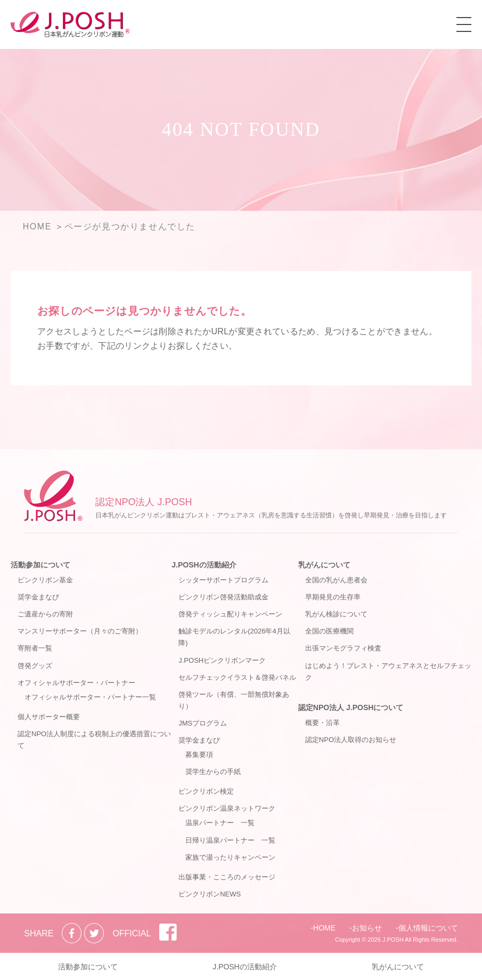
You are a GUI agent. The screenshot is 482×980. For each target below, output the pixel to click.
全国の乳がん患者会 (336, 580)
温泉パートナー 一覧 (220, 823)
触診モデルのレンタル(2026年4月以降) (234, 637)
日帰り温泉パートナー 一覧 (230, 840)
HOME (324, 928)
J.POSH (393, 940)
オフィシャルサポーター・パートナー (76, 683)
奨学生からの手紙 (213, 772)
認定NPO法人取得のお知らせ (351, 740)
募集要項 (199, 755)
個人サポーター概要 (49, 717)
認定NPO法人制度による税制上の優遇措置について (94, 740)
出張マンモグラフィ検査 (343, 648)
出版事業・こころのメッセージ (227, 877)
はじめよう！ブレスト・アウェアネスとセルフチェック (388, 672)
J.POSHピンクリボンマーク (222, 660)
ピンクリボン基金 (45, 580)
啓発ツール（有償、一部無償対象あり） (234, 700)
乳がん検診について (336, 614)
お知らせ (367, 928)
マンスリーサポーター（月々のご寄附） (80, 631)
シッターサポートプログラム (223, 580)
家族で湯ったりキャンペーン (230, 857)
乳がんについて (324, 565)
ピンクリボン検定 (206, 791)
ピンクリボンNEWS (210, 894)
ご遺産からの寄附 (45, 614)
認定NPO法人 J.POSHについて (351, 707)
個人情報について (428, 928)
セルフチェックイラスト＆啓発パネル (237, 677)
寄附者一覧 (35, 648)
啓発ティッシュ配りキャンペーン (230, 614)
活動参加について (40, 565)
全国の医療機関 (329, 631)
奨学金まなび (38, 597)
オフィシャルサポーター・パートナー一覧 (90, 697)
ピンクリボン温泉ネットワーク (227, 808)
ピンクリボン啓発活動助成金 (223, 597)
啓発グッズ (35, 666)
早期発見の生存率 (333, 597)
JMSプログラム (203, 723)
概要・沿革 (322, 723)
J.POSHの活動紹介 (204, 565)
